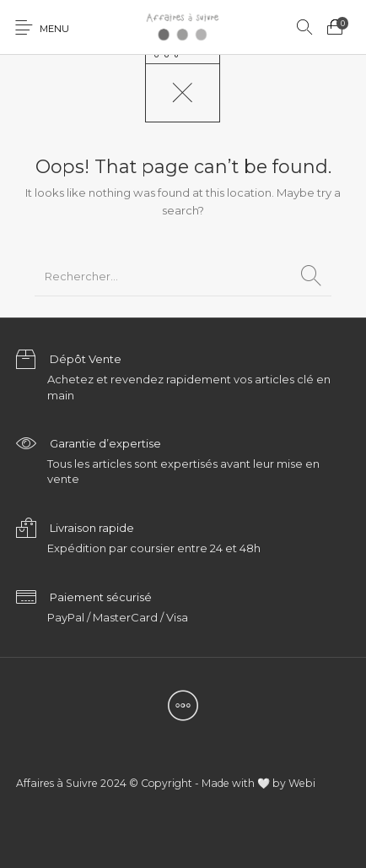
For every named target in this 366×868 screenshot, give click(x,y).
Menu (54, 29)
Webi (302, 783)
